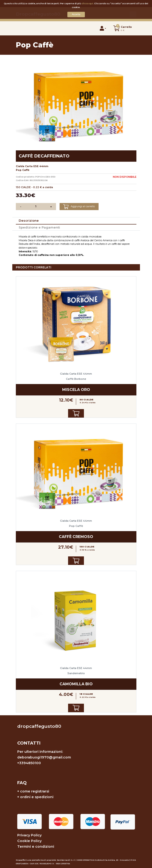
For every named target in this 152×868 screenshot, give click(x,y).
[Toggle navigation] (21, 28)
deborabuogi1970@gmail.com (44, 757)
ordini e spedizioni (37, 797)
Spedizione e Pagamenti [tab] (39, 227)
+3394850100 (29, 763)
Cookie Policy (29, 841)
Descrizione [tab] (29, 220)
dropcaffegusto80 (39, 726)
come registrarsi (35, 791)
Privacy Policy (29, 835)
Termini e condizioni (36, 847)
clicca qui (87, 3)
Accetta (76, 14)
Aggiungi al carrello (79, 207)
